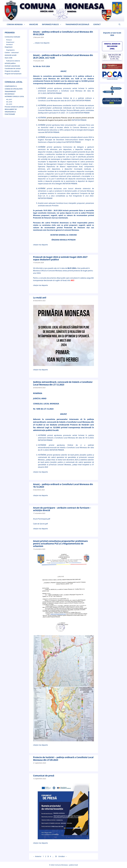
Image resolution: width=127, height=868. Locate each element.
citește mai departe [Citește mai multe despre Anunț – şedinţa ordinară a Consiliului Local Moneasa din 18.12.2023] (40, 495)
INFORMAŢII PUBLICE (53, 24)
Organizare (9, 47)
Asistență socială (11, 55)
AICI (72, 280)
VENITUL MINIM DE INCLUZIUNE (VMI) (112, 46)
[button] (119, 24)
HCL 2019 (9, 104)
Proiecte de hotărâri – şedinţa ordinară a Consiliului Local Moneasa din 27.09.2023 (63, 759)
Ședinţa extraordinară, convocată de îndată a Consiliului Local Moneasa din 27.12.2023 (63, 383)
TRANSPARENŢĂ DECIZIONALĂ (77, 24)
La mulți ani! (40, 298)
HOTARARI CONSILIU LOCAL (14, 96)
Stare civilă (9, 58)
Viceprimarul (10, 42)
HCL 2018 (9, 102)
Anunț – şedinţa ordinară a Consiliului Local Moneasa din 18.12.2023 (63, 485)
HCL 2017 (9, 99)
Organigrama (10, 50)
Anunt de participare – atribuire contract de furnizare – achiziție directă (62, 509)
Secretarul (9, 44)
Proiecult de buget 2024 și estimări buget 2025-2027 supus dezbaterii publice (60, 258)
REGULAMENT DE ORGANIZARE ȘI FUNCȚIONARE (11, 112)
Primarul (9, 40)
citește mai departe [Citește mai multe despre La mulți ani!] (40, 370)
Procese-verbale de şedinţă (14, 107)
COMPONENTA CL (11, 86)
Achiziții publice (10, 63)
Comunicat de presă (44, 776)
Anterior (37, 856)
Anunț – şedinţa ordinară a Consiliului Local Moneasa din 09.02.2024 (63, 33)
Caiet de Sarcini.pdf (40, 524)
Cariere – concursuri (12, 52)
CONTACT (97, 24)
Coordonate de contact (13, 68)
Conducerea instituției (12, 37)
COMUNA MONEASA (17, 24)
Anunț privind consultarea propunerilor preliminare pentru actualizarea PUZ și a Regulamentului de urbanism (60, 544)
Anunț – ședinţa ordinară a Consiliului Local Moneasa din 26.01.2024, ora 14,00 (63, 56)
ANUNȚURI (34, 24)
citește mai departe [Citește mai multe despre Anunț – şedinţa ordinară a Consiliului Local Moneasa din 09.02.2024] (42, 43)
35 (56, 856)
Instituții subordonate (12, 66)
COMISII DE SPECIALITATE (14, 89)
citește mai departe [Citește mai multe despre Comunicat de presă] (40, 843)
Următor (63, 856)
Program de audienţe (12, 71)
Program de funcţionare (13, 74)
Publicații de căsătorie (13, 61)
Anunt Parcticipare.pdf (42, 519)
